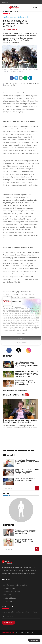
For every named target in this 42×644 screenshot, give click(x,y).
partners (18, 307)
